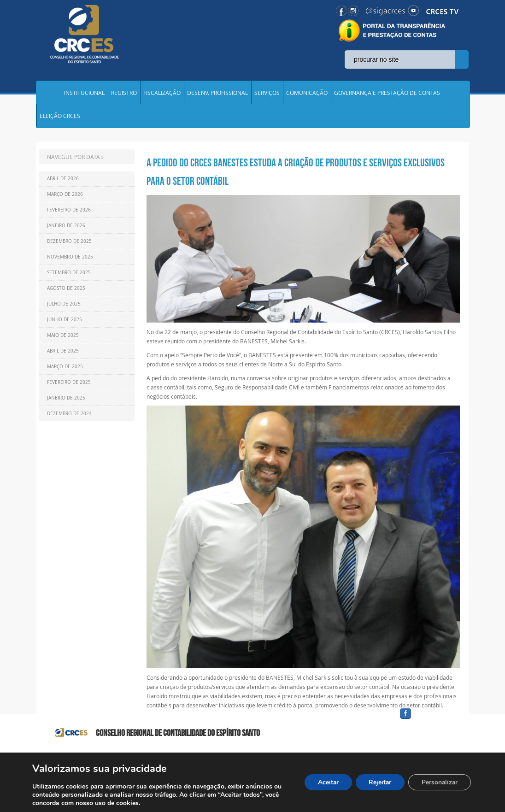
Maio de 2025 (63, 340)
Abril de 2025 (63, 356)
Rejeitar (377, 782)
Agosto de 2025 (66, 293)
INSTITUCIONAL (84, 94)
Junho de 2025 (65, 325)
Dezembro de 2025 (69, 246)
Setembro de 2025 (69, 278)
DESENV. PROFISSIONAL (217, 94)
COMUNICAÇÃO (307, 94)
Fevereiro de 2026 (69, 215)
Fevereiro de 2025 (69, 387)
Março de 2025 (65, 372)
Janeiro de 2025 (66, 403)
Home (48, 94)
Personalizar (439, 782)
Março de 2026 (65, 199)
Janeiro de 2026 (66, 231)
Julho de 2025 (64, 309)
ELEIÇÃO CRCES (60, 120)
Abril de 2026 (63, 184)
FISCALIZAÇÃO (162, 94)
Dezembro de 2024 (69, 419)
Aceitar (324, 782)
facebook (428, 724)
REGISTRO (124, 94)
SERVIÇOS (267, 94)
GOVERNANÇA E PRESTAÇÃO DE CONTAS (387, 94)
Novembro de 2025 (70, 262)
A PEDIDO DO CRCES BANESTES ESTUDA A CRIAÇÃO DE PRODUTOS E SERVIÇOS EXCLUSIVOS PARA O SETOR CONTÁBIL (296, 177)
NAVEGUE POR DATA (73, 162)
